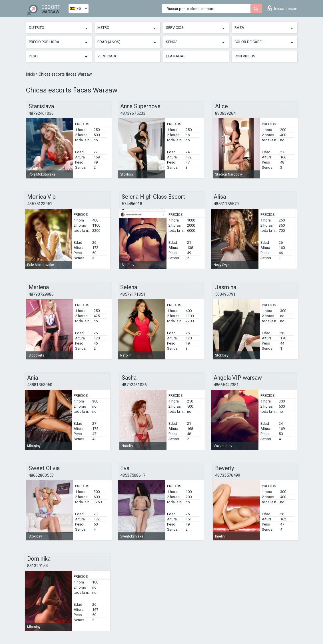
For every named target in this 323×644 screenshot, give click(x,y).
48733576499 (228, 475)
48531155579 (226, 204)
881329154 (37, 566)
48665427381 (226, 385)
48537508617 (133, 475)
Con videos (245, 56)
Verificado (108, 56)
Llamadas (176, 56)
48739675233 (133, 113)
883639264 (225, 113)
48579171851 (133, 294)
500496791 (225, 294)
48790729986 (41, 294)
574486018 (132, 204)
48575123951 (40, 204)
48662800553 (41, 475)
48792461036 (41, 113)
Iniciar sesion (282, 8)
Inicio (31, 74)
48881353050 (40, 385)
